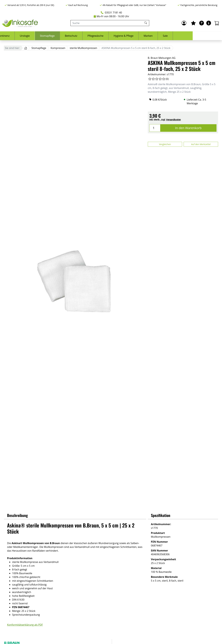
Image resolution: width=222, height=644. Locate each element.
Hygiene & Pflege (153, 36)
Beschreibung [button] (17, 515)
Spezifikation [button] (161, 515)
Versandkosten (173, 120)
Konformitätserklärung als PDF (25, 625)
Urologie (54, 36)
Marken (177, 36)
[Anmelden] (184, 23)
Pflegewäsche (125, 36)
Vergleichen (165, 144)
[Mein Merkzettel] (193, 23)
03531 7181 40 (111, 13)
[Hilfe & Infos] (209, 23)
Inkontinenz (32, 36)
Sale (195, 36)
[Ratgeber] (202, 23)
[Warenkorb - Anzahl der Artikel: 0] (217, 23)
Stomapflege (77, 36)
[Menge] (155, 128)
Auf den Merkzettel (201, 144)
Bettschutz (100, 36)
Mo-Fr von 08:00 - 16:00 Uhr (111, 16)
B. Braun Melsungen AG (162, 58)
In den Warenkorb (188, 128)
